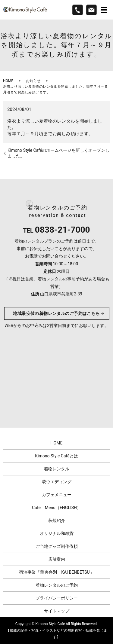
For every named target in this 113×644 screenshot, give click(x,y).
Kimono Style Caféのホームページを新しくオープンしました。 (58, 153)
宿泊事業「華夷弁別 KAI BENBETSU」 (56, 572)
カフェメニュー (57, 495)
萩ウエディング (57, 482)
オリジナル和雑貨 (57, 533)
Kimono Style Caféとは (56, 456)
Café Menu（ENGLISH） (56, 508)
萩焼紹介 (57, 520)
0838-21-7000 (63, 230)
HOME (8, 81)
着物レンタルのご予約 (57, 585)
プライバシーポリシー (57, 598)
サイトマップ (57, 611)
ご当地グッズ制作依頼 (57, 546)
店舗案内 (57, 559)
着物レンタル (57, 469)
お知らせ (33, 81)
